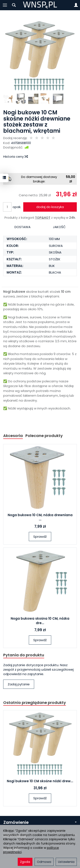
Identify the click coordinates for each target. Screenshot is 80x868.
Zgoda (25, 862)
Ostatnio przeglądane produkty (35, 703)
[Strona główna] (40, 5)
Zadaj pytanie (19, 684)
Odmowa (44, 862)
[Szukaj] (14, 5)
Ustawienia (66, 862)
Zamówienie (40, 822)
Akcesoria (13, 436)
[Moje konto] (76, 5)
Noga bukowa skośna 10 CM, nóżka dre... (40, 621)
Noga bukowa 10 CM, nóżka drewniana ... (40, 517)
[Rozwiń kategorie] (5, 5)
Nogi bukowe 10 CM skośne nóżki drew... (40, 781)
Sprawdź (40, 537)
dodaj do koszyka (50, 207)
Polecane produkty (44, 436)
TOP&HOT (43, 218)
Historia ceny (15, 157)
